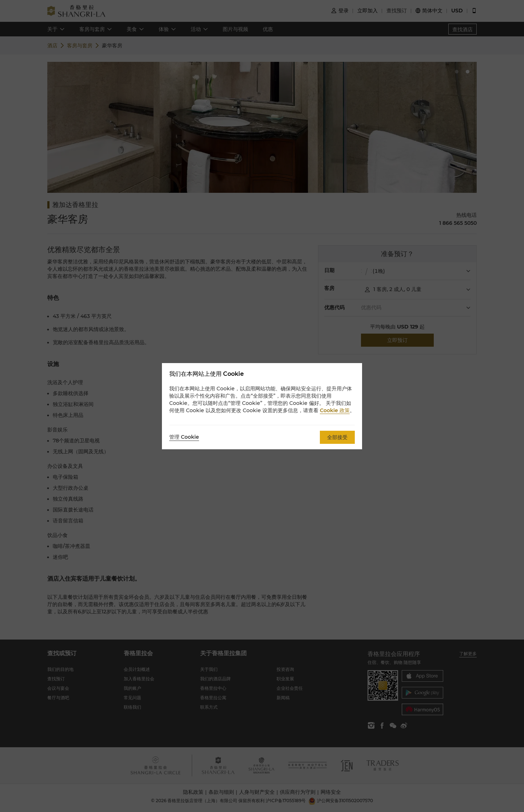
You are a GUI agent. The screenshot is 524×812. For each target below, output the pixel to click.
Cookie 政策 (335, 410)
